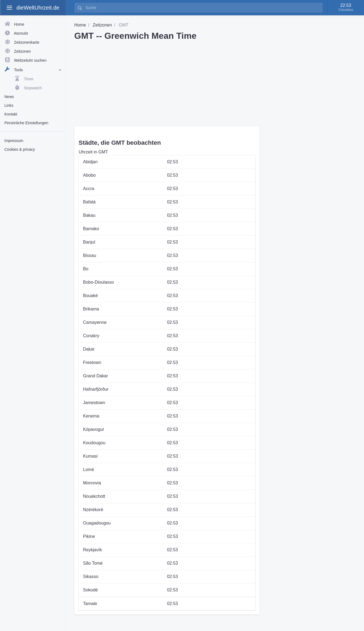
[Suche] (202, 8)
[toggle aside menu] (9, 8)
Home (80, 25)
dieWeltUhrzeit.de (38, 8)
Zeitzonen (102, 25)
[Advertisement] (33, 241)
